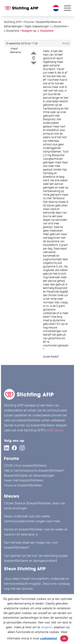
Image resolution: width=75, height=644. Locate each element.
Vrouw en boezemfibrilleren (23, 485)
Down (34, 63)
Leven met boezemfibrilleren (24, 480)
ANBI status (55, 430)
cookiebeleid (48, 638)
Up (34, 53)
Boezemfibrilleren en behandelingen (29, 476)
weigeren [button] (47, 627)
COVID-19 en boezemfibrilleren (25, 466)
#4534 (66, 43)
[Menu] (67, 8)
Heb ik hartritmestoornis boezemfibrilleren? (34, 471)
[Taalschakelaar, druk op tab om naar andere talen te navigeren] (56, 8)
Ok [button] (64, 639)
